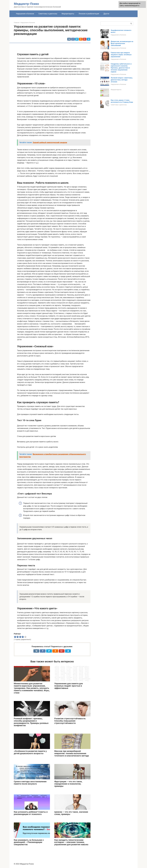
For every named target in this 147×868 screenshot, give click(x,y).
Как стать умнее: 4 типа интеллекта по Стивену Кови (122, 101)
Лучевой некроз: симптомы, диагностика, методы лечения (122, 80)
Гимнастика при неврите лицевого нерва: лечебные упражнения (121, 55)
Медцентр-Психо (26, 4)
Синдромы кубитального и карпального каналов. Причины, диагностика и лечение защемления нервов (121, 68)
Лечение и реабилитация (89, 14)
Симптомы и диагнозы (48, 14)
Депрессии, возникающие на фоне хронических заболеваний (122, 43)
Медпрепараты (68, 14)
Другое (106, 14)
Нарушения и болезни (25, 14)
